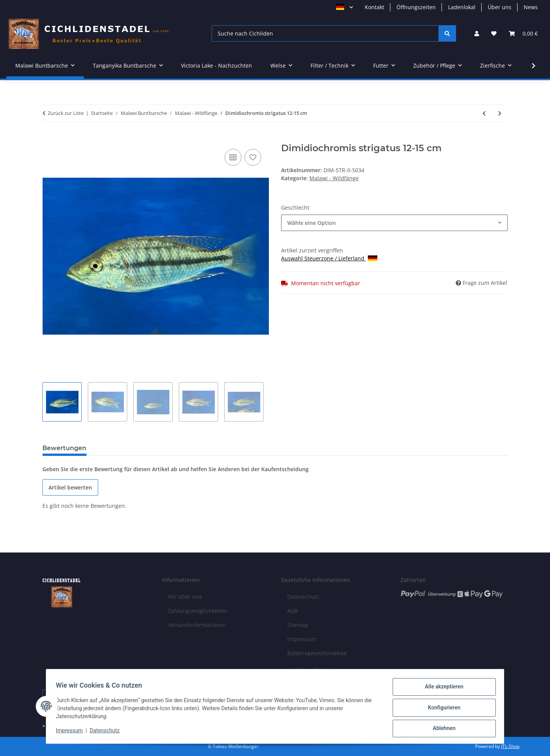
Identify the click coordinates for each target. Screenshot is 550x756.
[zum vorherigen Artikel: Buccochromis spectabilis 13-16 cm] (484, 113)
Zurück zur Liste (66, 113)
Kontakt (374, 7)
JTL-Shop (510, 746)
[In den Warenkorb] (49, 139)
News (531, 7)
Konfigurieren (441, 709)
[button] (477, 33)
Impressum (72, 732)
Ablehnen (441, 729)
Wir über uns (185, 597)
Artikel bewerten (70, 487)
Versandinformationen (197, 625)
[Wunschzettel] (494, 33)
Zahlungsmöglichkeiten (198, 611)
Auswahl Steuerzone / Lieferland (329, 258)
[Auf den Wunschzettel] (253, 157)
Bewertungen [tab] (64, 448)
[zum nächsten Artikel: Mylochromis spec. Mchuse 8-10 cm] (500, 113)
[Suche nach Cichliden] (325, 33)
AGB (293, 611)
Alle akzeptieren (441, 689)
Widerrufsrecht (313, 670)
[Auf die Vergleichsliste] (233, 157)
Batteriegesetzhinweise (317, 653)
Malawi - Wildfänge (334, 178)
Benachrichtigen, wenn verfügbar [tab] (152, 448)
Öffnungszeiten (416, 7)
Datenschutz (107, 732)
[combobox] (394, 223)
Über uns (500, 7)
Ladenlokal (462, 7)
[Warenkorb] (523, 33)
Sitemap (298, 625)
